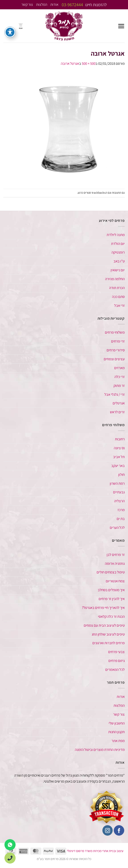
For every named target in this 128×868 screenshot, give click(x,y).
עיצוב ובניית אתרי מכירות (108, 851)
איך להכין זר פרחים (112, 599)
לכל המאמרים (115, 669)
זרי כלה (120, 377)
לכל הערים (117, 527)
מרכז (121, 510)
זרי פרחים (118, 341)
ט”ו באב (119, 261)
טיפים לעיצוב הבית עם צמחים (104, 625)
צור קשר (27, 5)
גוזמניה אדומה (115, 563)
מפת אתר (118, 741)
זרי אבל (119, 305)
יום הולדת (118, 244)
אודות (54, 5)
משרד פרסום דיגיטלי (80, 851)
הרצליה (119, 501)
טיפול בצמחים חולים (111, 572)
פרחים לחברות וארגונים (109, 643)
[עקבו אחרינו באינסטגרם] (108, 830)
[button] (121, 26)
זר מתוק (119, 386)
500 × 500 (89, 63)
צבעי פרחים (116, 652)
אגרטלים (119, 403)
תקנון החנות (116, 732)
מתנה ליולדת (116, 235)
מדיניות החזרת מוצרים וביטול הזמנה (100, 750)
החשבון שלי (117, 723)
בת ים (121, 519)
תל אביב (119, 457)
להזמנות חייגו (84, 5)
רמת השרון (117, 483)
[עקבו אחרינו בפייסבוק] (119, 830)
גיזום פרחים (117, 661)
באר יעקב (118, 466)
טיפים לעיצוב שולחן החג (108, 634)
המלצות (42, 5)
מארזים (119, 368)
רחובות (120, 439)
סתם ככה (118, 297)
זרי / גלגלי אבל (115, 394)
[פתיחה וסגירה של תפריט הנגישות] (10, 32)
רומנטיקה (118, 252)
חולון (121, 474)
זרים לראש (117, 412)
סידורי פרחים (116, 350)
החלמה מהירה (115, 279)
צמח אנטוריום (115, 581)
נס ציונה (119, 448)
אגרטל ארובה (70, 63)
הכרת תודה (117, 288)
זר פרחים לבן (115, 555)
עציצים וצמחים (114, 359)
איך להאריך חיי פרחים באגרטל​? (103, 608)
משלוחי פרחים (115, 332)
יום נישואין (118, 270)
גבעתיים (119, 492)
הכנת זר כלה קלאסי (111, 616)
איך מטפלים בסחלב (111, 590)
